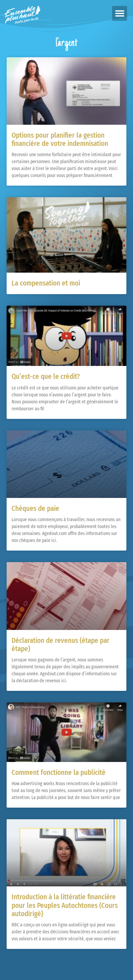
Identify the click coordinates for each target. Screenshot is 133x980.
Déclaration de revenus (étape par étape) (61, 645)
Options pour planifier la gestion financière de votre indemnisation (60, 139)
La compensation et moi (46, 283)
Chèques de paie (35, 509)
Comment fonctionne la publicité (59, 773)
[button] (120, 13)
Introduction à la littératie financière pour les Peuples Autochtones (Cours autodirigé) (65, 905)
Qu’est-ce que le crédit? (46, 377)
